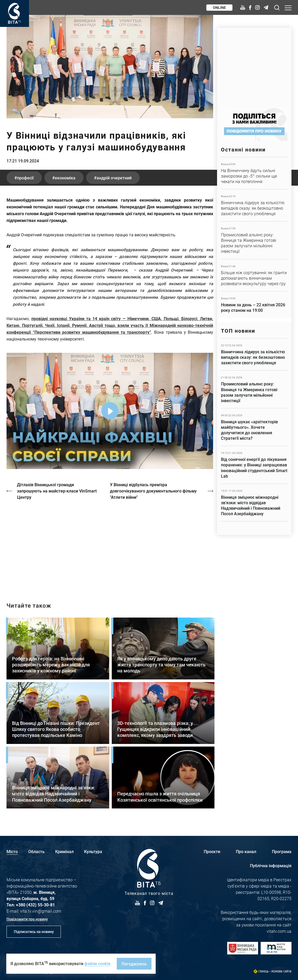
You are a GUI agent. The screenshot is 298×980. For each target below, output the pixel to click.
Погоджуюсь (134, 964)
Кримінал (64, 851)
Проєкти (212, 851)
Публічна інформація (271, 865)
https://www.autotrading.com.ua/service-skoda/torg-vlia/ (254, 65)
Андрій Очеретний (114, 178)
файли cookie (97, 963)
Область (36, 851)
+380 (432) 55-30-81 (35, 905)
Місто (12, 851)
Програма (282, 851)
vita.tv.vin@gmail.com (41, 911)
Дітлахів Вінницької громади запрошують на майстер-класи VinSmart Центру (57, 491)
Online (219, 7)
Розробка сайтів (281, 972)
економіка (65, 178)
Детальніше (254, 173)
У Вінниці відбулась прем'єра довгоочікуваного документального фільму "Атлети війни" (153, 491)
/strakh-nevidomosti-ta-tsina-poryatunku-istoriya (110, 547)
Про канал (246, 851)
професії (25, 178)
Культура (93, 851)
